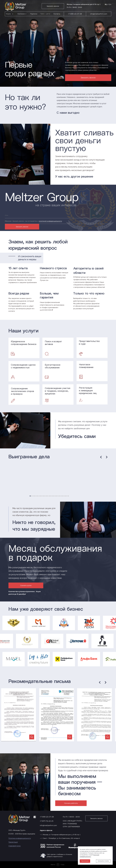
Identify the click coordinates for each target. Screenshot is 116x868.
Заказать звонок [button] (53, 6)
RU (106, 4)
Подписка (34, 14)
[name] (58, 215)
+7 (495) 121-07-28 (75, 14)
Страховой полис (15, 846)
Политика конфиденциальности (20, 838)
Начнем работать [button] (71, 803)
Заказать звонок (22, 227)
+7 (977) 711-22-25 (47, 821)
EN (110, 4)
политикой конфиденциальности (50, 221)
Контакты (57, 14)
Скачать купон (26, 585)
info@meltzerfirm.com (99, 14)
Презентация (13, 842)
